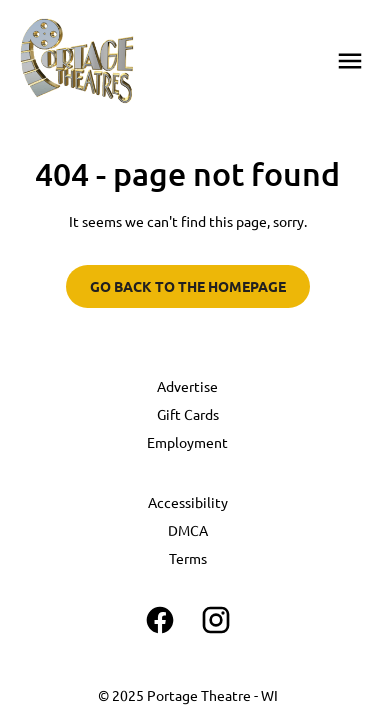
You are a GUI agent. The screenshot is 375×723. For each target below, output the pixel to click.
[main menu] (350, 61)
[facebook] (160, 620)
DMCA (188, 530)
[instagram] (216, 620)
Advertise (187, 386)
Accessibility (188, 502)
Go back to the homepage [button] (188, 286)
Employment (187, 442)
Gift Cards (188, 414)
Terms (188, 558)
